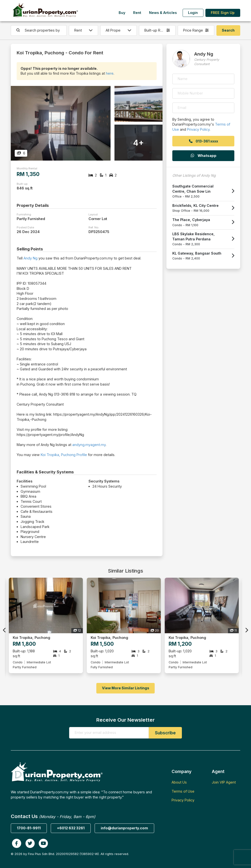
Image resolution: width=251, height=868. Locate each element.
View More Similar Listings (126, 688)
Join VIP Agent (224, 782)
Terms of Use (183, 791)
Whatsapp (203, 156)
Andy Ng (31, 258)
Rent (137, 13)
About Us (179, 782)
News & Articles (163, 13)
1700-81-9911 (29, 828)
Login (193, 13)
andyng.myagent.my (89, 445)
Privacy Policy (198, 129)
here (110, 73)
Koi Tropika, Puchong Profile (64, 455)
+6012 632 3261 (71, 828)
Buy (122, 13)
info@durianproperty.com (124, 828)
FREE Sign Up (223, 13)
